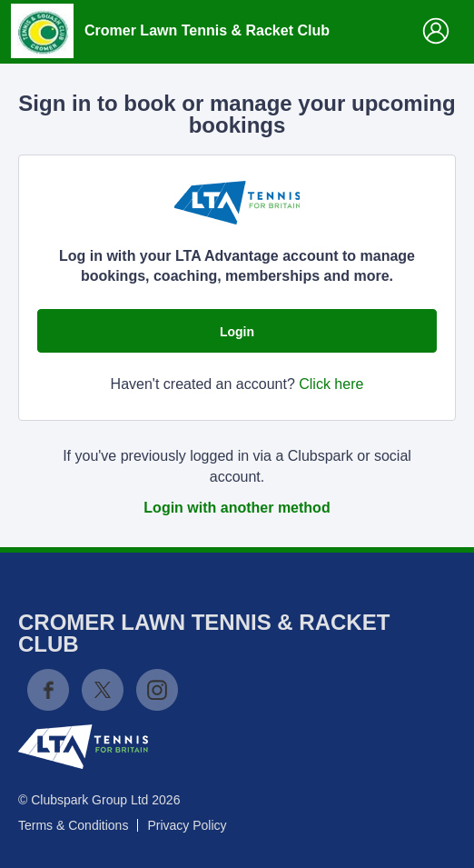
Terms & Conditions (73, 825)
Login (237, 332)
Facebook (48, 690)
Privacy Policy (187, 825)
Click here (331, 384)
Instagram (157, 690)
